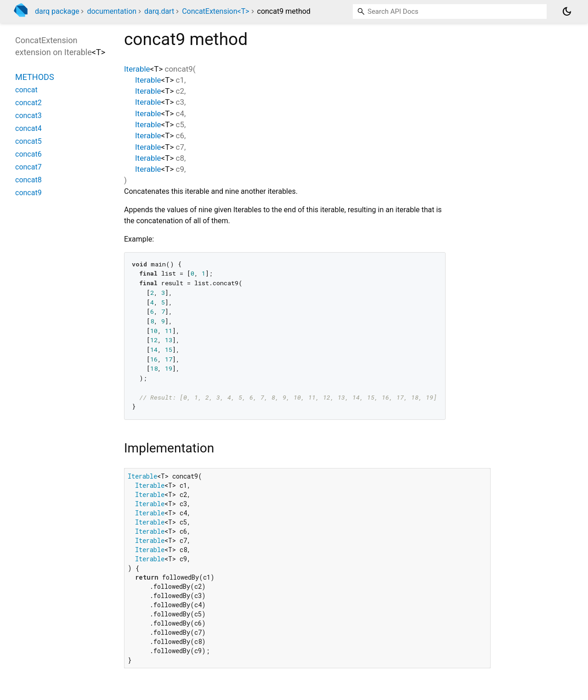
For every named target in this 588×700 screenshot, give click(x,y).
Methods (35, 77)
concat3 (28, 116)
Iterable (137, 69)
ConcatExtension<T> (215, 11)
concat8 (28, 180)
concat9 (28, 193)
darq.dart (159, 11)
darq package (57, 11)
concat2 (28, 103)
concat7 (28, 167)
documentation (112, 11)
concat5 (28, 141)
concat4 (28, 128)
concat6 (28, 154)
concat (26, 90)
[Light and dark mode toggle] (567, 11)
